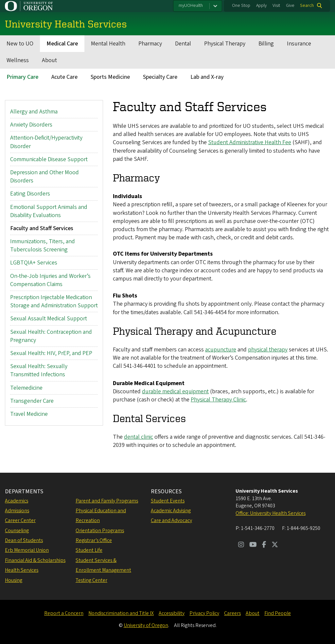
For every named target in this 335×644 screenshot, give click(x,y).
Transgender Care (32, 401)
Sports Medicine (110, 77)
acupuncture (221, 350)
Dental (183, 44)
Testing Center (91, 580)
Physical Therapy (225, 44)
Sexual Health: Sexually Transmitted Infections (39, 370)
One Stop (241, 6)
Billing (266, 44)
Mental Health (108, 44)
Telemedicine (26, 388)
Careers (232, 613)
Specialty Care (160, 77)
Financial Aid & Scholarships (35, 560)
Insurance (299, 44)
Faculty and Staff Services (42, 228)
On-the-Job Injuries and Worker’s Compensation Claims (50, 280)
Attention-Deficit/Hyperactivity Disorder (46, 142)
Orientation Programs (100, 531)
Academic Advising (171, 511)
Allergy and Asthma (34, 112)
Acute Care (64, 77)
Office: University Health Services (271, 513)
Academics (17, 501)
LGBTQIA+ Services (34, 263)
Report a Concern (64, 613)
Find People (278, 613)
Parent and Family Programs (107, 501)
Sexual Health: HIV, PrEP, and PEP (51, 353)
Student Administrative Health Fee (250, 142)
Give (290, 6)
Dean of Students (24, 540)
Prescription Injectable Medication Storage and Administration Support (54, 301)
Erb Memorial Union (27, 550)
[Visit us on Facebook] (264, 545)
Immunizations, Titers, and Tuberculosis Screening (43, 246)
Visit (276, 6)
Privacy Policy (204, 613)
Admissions (17, 511)
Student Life (89, 550)
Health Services (22, 570)
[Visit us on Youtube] (253, 545)
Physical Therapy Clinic (218, 400)
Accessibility (172, 613)
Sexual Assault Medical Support (49, 319)
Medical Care (62, 44)
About (49, 60)
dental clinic (139, 437)
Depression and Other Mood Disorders (44, 177)
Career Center (20, 520)
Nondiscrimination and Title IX (121, 613)
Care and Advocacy (171, 520)
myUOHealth (191, 6)
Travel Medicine (29, 414)
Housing (14, 580)
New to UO (20, 44)
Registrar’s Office (94, 540)
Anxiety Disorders (31, 125)
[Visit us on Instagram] (241, 545)
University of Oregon (146, 625)
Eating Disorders (30, 194)
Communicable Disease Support (49, 159)
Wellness (18, 60)
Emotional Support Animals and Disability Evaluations (49, 211)
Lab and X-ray (207, 77)
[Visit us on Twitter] (275, 545)
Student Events (168, 501)
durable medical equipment (175, 391)
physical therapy (268, 350)
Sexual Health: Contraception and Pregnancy (51, 336)
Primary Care (22, 77)
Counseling (17, 531)
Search (307, 6)
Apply (261, 6)
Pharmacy (150, 44)
